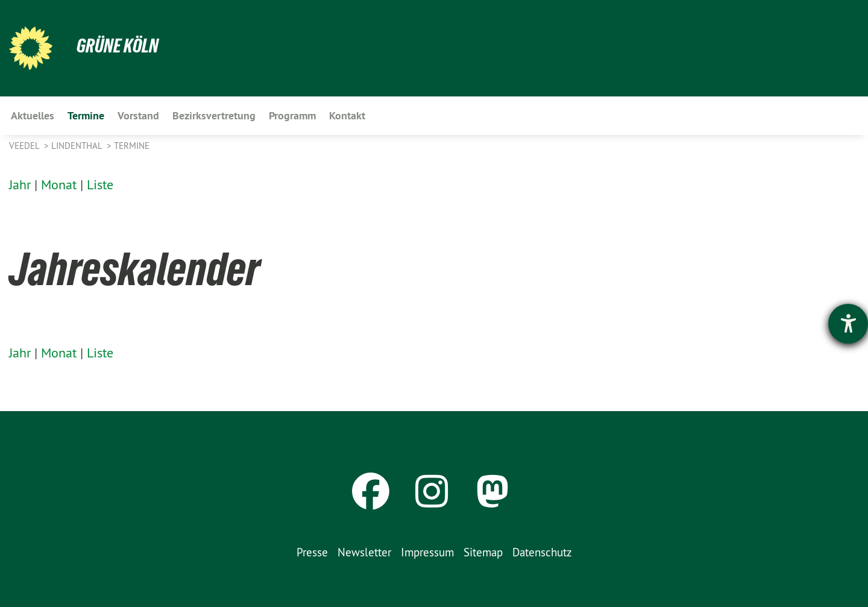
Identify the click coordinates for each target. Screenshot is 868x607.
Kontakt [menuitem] (347, 115)
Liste (100, 184)
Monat (59, 184)
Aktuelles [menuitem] (33, 115)
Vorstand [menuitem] (138, 115)
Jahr (20, 184)
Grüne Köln (118, 46)
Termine (132, 146)
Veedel (25, 146)
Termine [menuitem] (86, 115)
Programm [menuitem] (292, 115)
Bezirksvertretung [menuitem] (214, 115)
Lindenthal (78, 146)
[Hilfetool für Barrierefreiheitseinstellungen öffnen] (848, 324)
